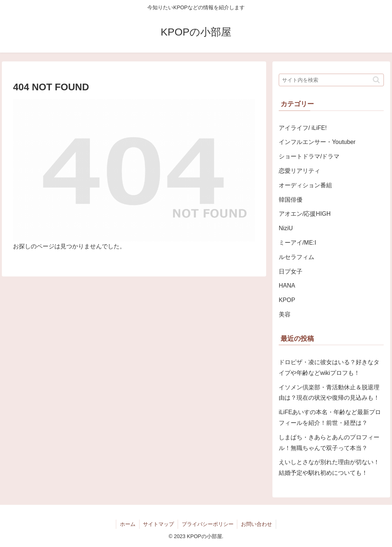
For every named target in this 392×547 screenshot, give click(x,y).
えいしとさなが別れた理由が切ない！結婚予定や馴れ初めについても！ (329, 467)
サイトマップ (158, 524)
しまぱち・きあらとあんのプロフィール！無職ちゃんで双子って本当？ (329, 443)
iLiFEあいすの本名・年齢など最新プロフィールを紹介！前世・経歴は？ (330, 417)
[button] (376, 80)
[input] (331, 80)
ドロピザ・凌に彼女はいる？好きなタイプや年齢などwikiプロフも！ (329, 368)
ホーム (127, 524)
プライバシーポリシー (208, 524)
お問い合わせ (257, 524)
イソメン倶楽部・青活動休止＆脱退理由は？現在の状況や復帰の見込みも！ (329, 393)
